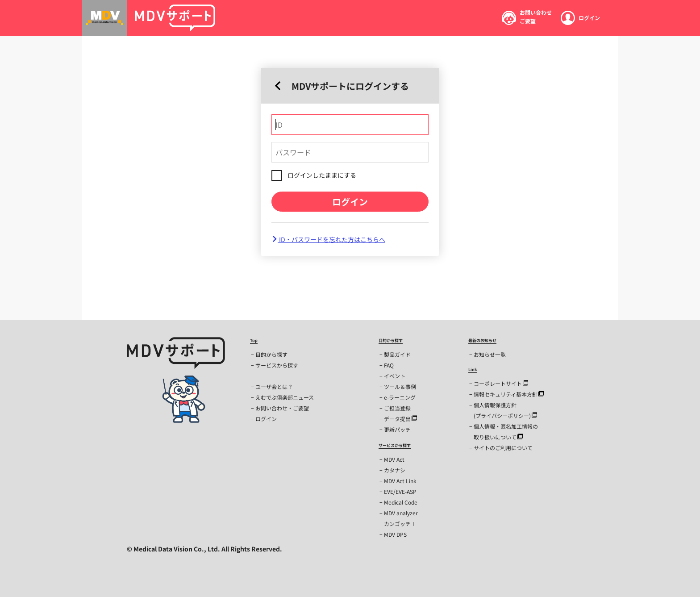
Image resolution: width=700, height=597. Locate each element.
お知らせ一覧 (490, 354)
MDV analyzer (401, 513)
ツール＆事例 (400, 386)
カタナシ (395, 470)
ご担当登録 (397, 408)
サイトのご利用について (503, 448)
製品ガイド (397, 354)
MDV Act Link (400, 481)
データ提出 (400, 419)
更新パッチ (397, 429)
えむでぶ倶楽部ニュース (285, 397)
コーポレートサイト (501, 383)
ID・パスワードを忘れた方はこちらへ (328, 239)
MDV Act (394, 459)
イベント (395, 376)
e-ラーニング (400, 397)
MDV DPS (395, 534)
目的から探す (271, 354)
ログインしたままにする (322, 175)
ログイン (350, 202)
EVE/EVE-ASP (400, 491)
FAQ (389, 365)
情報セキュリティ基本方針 (509, 394)
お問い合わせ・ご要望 (282, 408)
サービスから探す (277, 365)
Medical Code (401, 502)
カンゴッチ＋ (400, 524)
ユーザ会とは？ (274, 386)
